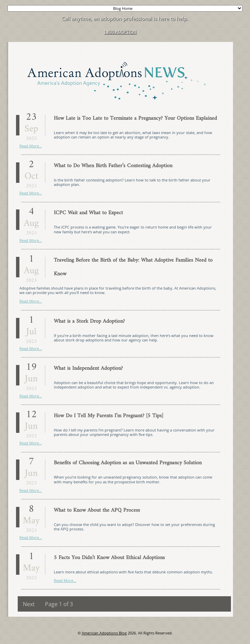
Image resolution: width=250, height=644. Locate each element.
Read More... (31, 146)
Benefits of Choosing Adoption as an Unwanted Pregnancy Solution (128, 463)
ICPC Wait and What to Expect (88, 213)
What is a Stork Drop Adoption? (89, 321)
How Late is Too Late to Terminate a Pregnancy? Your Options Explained (135, 118)
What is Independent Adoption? (88, 368)
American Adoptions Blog (104, 633)
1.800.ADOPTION (120, 32)
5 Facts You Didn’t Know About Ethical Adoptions (109, 558)
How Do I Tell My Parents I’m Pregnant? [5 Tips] (108, 416)
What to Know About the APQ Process (97, 510)
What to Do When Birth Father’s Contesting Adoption (113, 166)
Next (29, 604)
